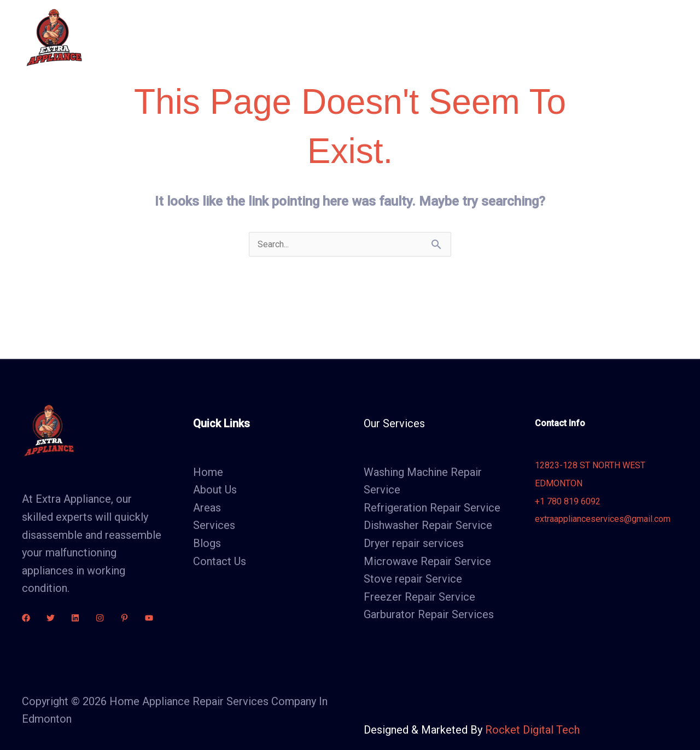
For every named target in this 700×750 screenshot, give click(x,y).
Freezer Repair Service (419, 597)
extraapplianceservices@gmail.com (603, 519)
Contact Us (527, 37)
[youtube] (149, 618)
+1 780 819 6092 (568, 501)
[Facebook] (26, 618)
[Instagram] (100, 618)
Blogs (471, 37)
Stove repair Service (413, 579)
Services (374, 37)
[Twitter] (51, 618)
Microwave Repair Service (427, 561)
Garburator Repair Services (429, 614)
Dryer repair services (414, 543)
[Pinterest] (124, 618)
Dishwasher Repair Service (428, 525)
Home (262, 37)
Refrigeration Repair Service (432, 508)
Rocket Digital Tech (532, 730)
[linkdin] (75, 618)
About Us (315, 37)
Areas (425, 37)
